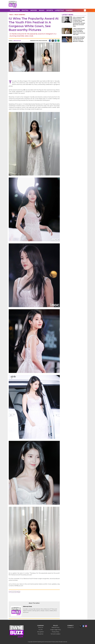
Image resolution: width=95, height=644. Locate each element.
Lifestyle (59, 10)
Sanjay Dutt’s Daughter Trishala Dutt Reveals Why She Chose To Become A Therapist (79, 39)
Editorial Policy (56, 627)
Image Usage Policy (56, 630)
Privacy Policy (56, 632)
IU (10, 592)
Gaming (69, 10)
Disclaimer (41, 634)
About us (41, 627)
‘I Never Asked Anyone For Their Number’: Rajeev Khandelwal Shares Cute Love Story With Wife (79, 32)
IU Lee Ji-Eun (14, 592)
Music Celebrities (20, 15)
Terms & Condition (56, 634)
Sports (50, 10)
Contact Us (70, 627)
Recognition (41, 632)
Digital (25, 10)
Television (15, 10)
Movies (34, 10)
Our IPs (41, 630)
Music (42, 10)
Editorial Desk (17, 41)
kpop (19, 592)
